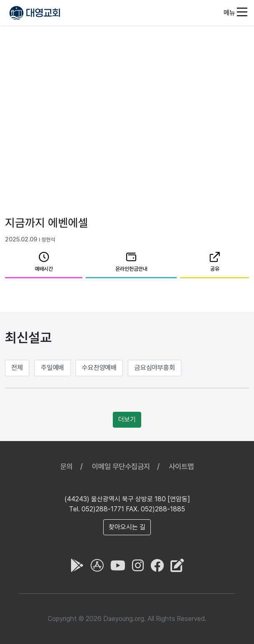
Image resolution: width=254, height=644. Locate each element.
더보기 (127, 419)
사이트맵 (181, 466)
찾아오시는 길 (127, 527)
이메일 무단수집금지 (121, 466)
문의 (66, 466)
